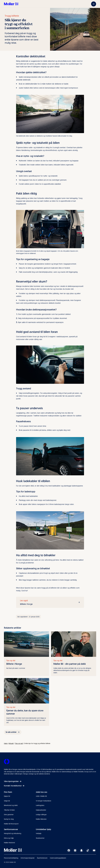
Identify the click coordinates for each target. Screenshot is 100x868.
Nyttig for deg (9, 819)
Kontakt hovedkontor (14, 786)
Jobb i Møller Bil (41, 796)
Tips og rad (19, 743)
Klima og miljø (9, 838)
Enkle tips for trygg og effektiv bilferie (37, 743)
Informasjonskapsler (28, 858)
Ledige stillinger (41, 815)
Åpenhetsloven (42, 858)
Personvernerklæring (11, 858)
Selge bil (7, 801)
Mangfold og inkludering (13, 833)
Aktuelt (11, 743)
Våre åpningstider (13, 781)
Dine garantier (9, 815)
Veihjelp (39, 833)
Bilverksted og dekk (11, 805)
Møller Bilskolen (41, 819)
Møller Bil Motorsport (11, 824)
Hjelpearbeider (41, 810)
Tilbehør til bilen (9, 810)
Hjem (6, 743)
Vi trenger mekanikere (43, 801)
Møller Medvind (9, 843)
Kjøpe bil (7, 796)
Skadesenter (40, 838)
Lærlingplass (40, 805)
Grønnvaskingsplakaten (58, 858)
